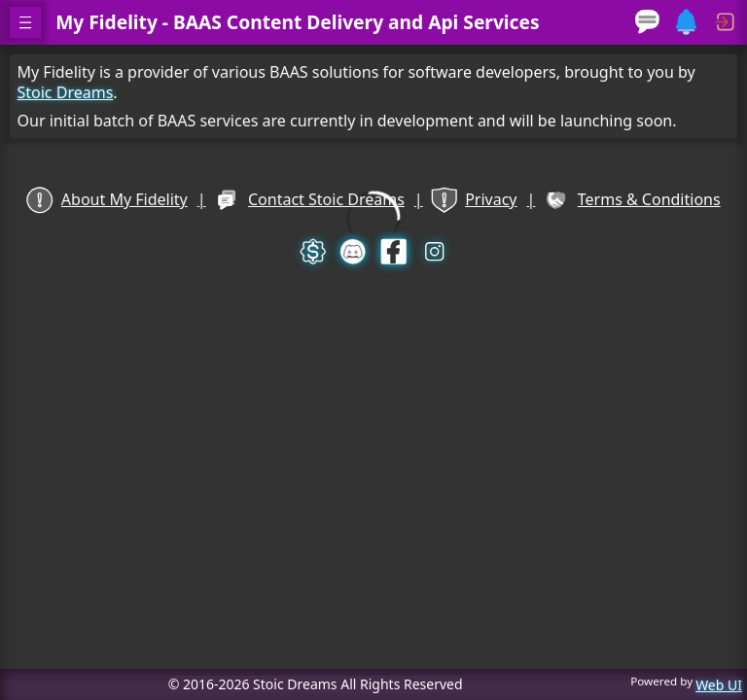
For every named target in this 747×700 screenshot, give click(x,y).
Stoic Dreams (73, 91)
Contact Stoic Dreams (311, 200)
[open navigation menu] (25, 22)
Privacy (471, 200)
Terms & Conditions (625, 200)
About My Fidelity (114, 200)
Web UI (719, 685)
